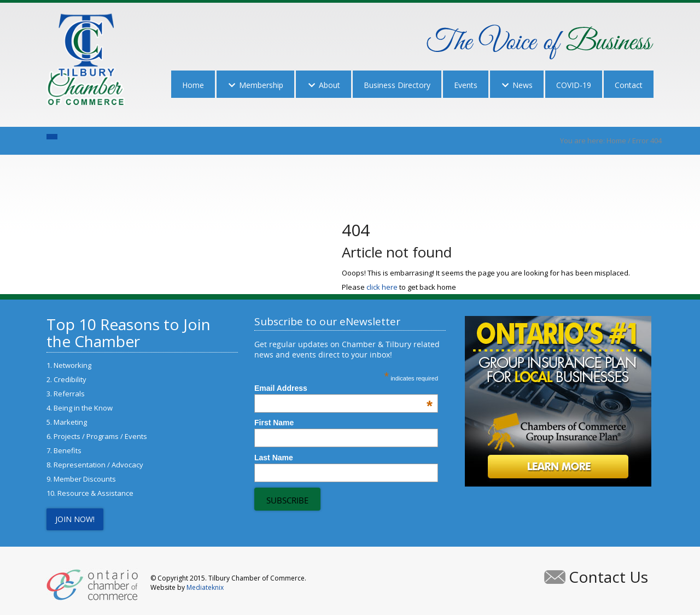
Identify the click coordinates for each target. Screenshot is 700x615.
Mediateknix (205, 587)
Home (616, 140)
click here (382, 287)
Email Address (343, 388)
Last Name (274, 458)
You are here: (583, 140)
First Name (274, 423)
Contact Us (608, 577)
